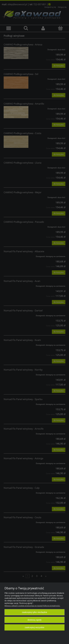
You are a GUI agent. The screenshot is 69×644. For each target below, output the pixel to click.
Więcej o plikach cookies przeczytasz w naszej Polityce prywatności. (32, 606)
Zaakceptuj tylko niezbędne (34, 612)
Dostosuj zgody (35, 620)
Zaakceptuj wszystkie (34, 627)
